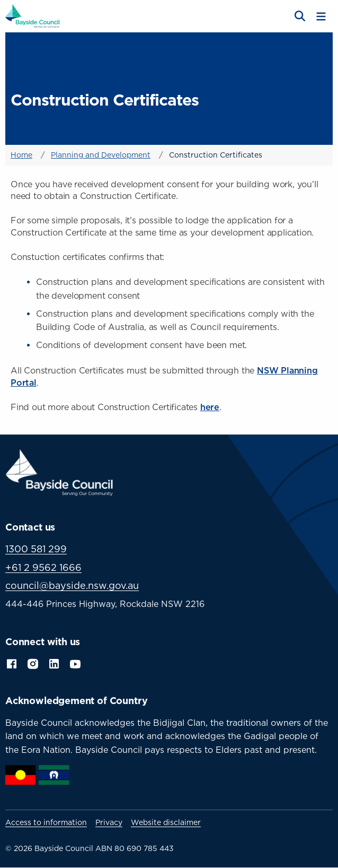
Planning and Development (101, 155)
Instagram (33, 663)
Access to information (46, 822)
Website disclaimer (166, 822)
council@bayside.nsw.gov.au (72, 585)
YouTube (76, 663)
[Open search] (299, 16)
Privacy (109, 822)
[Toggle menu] (321, 16)
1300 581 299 (36, 549)
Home (21, 155)
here (210, 407)
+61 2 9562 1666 (43, 567)
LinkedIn (54, 663)
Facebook (12, 663)
